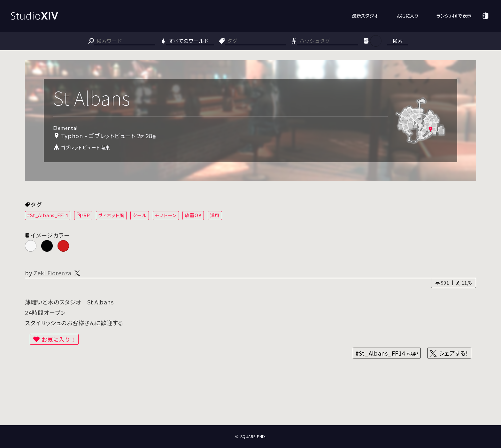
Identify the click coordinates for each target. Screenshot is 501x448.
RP (87, 215)
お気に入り (408, 16)
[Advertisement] (250, 402)
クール (140, 215)
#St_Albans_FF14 (48, 215)
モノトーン (166, 215)
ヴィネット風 (111, 215)
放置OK (193, 215)
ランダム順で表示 (454, 16)
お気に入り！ (59, 339)
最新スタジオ (365, 16)
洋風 (215, 215)
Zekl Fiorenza (52, 273)
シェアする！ (454, 353)
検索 (397, 41)
